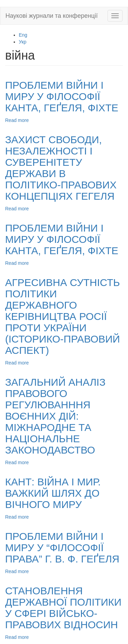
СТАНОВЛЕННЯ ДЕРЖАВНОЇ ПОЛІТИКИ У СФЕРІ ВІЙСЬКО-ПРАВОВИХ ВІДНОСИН (63, 608)
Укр (23, 42)
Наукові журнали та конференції (52, 16)
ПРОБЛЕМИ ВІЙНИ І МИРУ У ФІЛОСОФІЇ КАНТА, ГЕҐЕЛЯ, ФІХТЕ (62, 96)
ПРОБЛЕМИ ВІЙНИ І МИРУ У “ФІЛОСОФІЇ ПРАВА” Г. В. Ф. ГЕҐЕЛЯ (62, 548)
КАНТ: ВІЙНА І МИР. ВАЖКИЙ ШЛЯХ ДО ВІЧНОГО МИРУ (53, 493)
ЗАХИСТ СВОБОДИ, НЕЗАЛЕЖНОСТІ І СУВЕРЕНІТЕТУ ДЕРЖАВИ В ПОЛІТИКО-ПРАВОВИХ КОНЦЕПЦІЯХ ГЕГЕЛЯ (61, 168)
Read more (17, 120)
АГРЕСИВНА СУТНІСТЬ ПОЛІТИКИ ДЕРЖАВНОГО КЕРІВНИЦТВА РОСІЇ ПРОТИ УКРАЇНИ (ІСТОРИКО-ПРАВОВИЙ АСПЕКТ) (62, 316)
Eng (23, 35)
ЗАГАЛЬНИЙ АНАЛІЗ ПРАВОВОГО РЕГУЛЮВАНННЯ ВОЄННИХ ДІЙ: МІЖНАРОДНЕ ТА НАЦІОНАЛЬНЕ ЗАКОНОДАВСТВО (55, 416)
